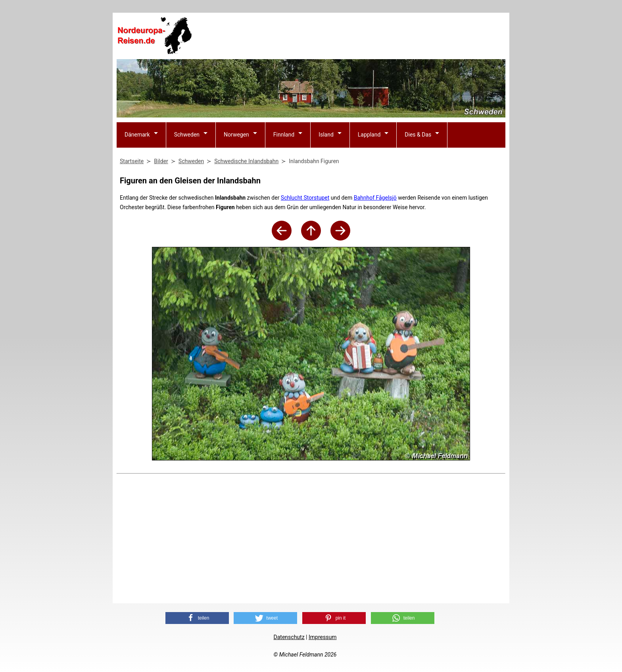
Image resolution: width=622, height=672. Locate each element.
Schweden (187, 135)
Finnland (284, 135)
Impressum (323, 637)
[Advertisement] (361, 36)
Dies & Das (418, 135)
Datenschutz (289, 637)
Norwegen (236, 135)
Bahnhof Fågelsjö (375, 198)
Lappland (369, 135)
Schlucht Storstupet (305, 198)
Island (326, 135)
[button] (197, 618)
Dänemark (137, 135)
